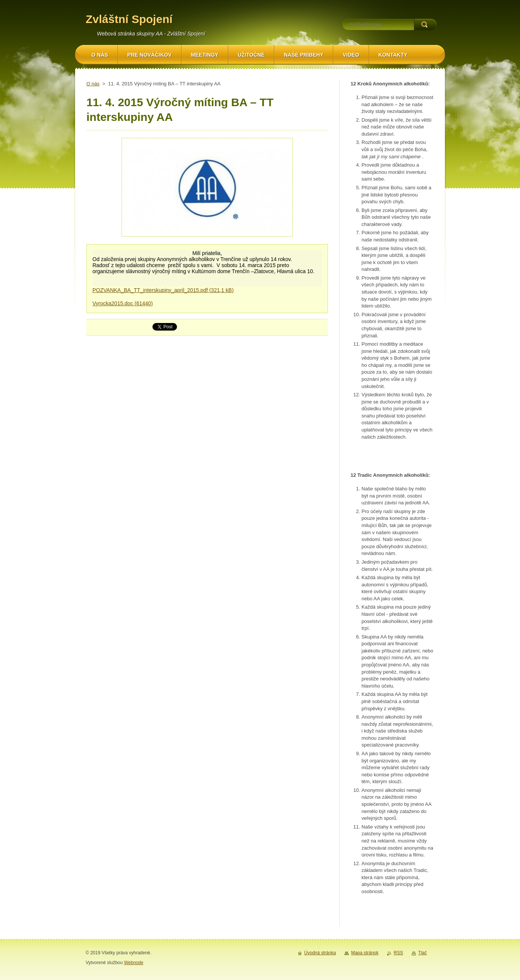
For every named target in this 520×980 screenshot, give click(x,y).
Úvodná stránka (320, 953)
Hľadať (425, 25)
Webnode (133, 963)
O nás (93, 84)
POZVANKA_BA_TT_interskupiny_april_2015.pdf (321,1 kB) (163, 290)
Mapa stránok (365, 953)
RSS (398, 953)
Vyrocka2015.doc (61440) (123, 303)
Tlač (422, 953)
